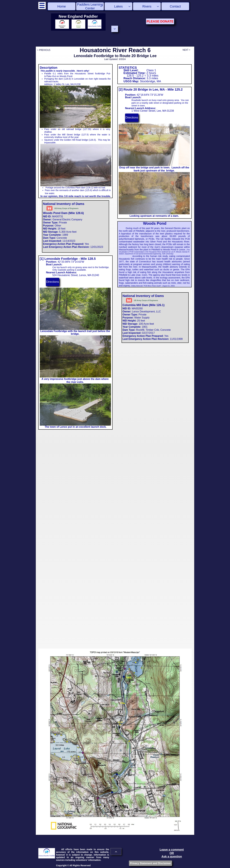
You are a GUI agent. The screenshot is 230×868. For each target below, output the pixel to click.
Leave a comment (172, 850)
